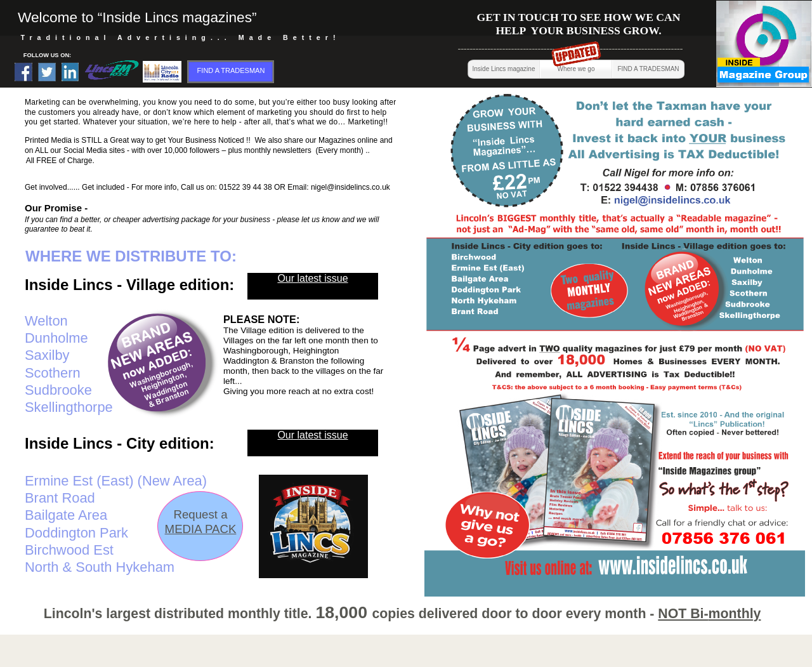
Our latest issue (312, 435)
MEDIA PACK (201, 529)
